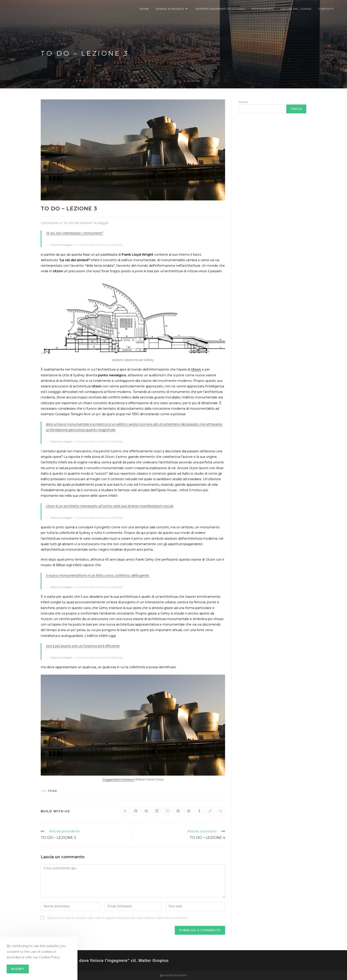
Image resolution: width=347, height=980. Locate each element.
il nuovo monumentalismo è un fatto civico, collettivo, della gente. (98, 575)
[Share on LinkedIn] (157, 811)
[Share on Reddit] (189, 811)
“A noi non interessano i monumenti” (74, 233)
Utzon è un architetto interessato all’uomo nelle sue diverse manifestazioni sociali (110, 506)
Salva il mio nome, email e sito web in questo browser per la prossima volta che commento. (118, 918)
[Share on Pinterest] (146, 811)
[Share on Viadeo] (210, 811)
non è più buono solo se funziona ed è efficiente (83, 646)
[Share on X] (125, 811)
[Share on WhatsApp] (221, 811)
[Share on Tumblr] (199, 811)
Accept (18, 969)
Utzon (196, 369)
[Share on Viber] (168, 811)
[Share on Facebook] (136, 811)
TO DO (52, 791)
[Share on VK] (178, 811)
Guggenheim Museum (119, 779)
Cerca (243, 102)
